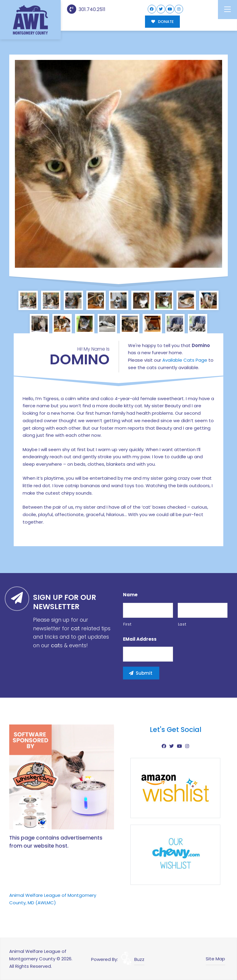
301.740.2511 (86, 9)
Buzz (139, 959)
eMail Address (140, 639)
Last (182, 624)
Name (130, 595)
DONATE (162, 22)
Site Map (215, 959)
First (127, 624)
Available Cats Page (185, 360)
